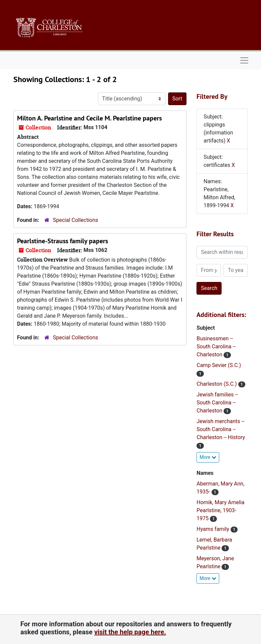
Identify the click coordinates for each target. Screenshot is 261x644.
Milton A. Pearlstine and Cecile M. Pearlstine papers (89, 118)
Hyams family (213, 529)
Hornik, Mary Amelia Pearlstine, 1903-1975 (220, 510)
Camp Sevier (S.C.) (219, 365)
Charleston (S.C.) (217, 384)
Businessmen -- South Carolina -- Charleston (216, 347)
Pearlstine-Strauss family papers (62, 241)
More (208, 457)
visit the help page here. (130, 632)
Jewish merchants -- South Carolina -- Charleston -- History (221, 429)
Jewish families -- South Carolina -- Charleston (217, 403)
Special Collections (75, 220)
